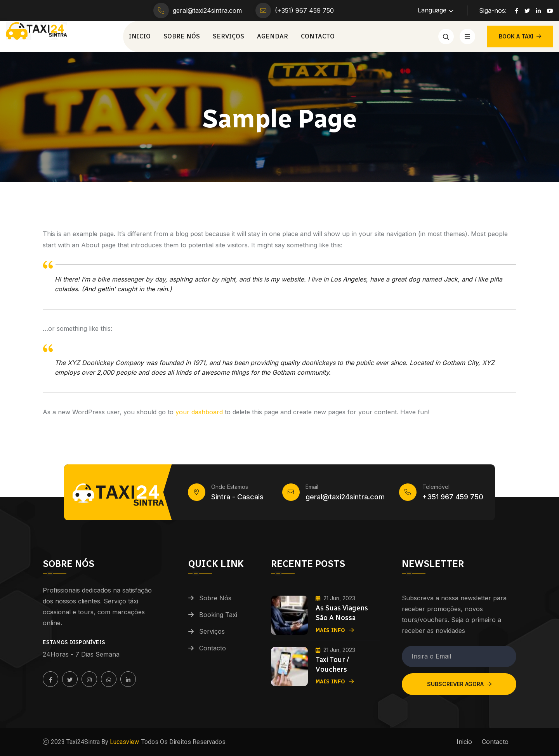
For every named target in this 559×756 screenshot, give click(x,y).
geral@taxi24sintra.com (207, 10)
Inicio (140, 36)
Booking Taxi (218, 615)
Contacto (318, 36)
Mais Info (335, 630)
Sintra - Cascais (237, 497)
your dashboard (199, 412)
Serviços (228, 36)
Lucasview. (124, 742)
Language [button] (432, 10)
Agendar (273, 36)
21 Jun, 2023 (335, 598)
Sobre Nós (182, 36)
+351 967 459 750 (453, 497)
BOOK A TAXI (520, 36)
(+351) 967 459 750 (304, 10)
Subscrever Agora (459, 684)
